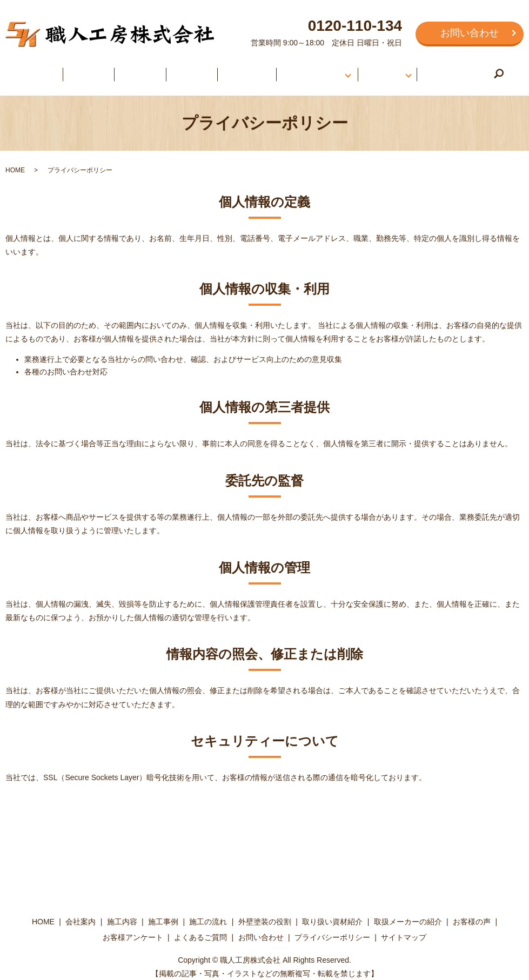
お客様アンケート (133, 930)
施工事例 (183, 69)
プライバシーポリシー (332, 930)
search (484, 71)
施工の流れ (232, 69)
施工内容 (138, 69)
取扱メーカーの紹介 (408, 914)
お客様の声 (371, 69)
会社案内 (93, 69)
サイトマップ (404, 930)
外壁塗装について (297, 69)
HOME (52, 69)
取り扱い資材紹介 (332, 914)
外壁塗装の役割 (265, 914)
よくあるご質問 (441, 69)
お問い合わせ (470, 33)
